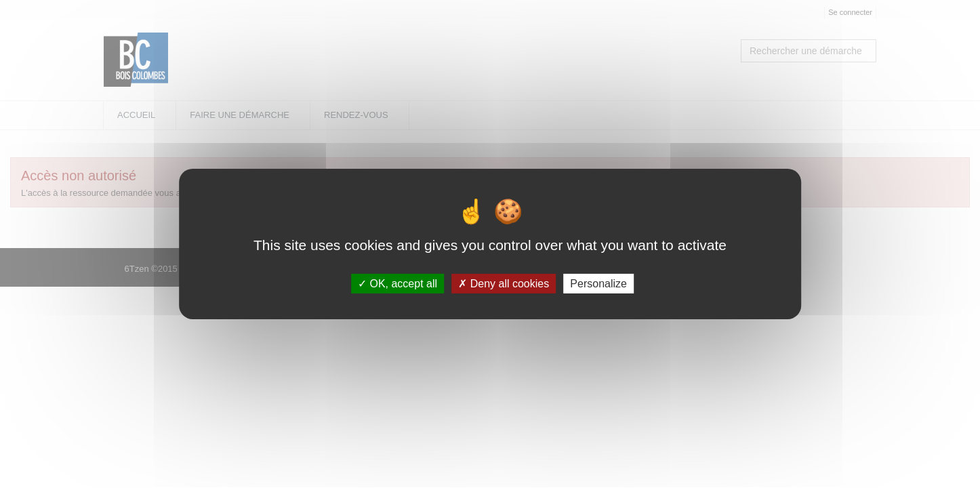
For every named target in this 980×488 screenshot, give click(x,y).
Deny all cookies (504, 284)
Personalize (598, 284)
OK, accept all (397, 284)
